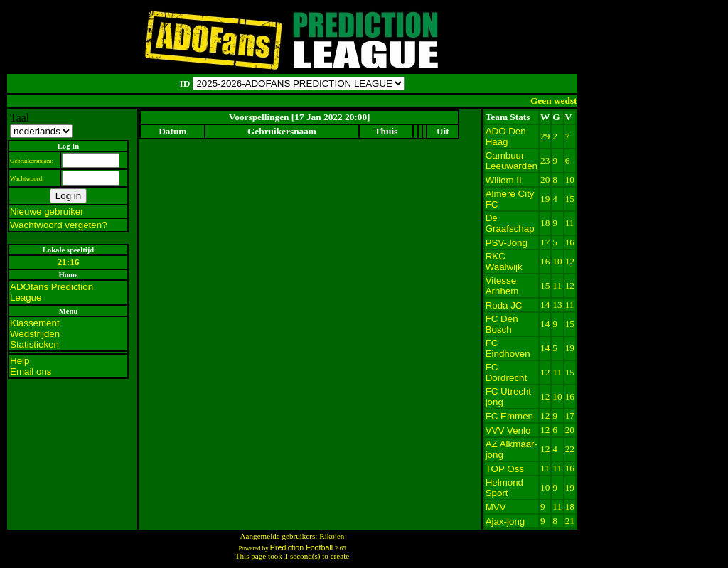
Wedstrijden (35, 334)
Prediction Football (303, 547)
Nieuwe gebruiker (47, 211)
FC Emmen (509, 416)
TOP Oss (505, 469)
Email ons (31, 371)
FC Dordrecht (507, 373)
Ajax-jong (505, 521)
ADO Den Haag (506, 136)
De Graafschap (510, 223)
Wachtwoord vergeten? (59, 225)
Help (20, 361)
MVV (496, 507)
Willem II (504, 180)
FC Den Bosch (502, 324)
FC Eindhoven (508, 348)
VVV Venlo (508, 430)
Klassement (35, 323)
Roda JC (504, 305)
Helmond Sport (504, 488)
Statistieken (34, 344)
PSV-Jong (507, 243)
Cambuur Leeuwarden (512, 161)
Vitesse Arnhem (502, 286)
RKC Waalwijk (504, 262)
